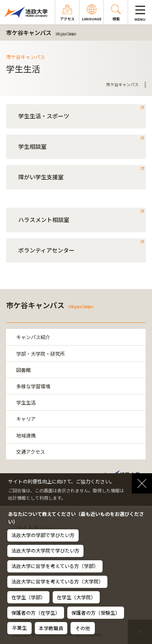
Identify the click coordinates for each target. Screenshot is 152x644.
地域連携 (26, 435)
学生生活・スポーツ (44, 116)
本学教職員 (51, 628)
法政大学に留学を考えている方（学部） (55, 566)
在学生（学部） (28, 597)
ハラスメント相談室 (44, 220)
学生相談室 (32, 146)
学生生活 (26, 402)
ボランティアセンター (46, 250)
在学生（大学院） (76, 597)
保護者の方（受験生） (96, 612)
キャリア (26, 419)
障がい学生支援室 (41, 177)
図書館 (24, 370)
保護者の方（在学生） (36, 612)
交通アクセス (31, 451)
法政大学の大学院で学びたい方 (45, 550)
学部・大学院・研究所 (41, 354)
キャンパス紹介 (33, 337)
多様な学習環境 (33, 386)
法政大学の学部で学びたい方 (43, 535)
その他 (83, 628)
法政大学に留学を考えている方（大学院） (57, 581)
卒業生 (19, 628)
